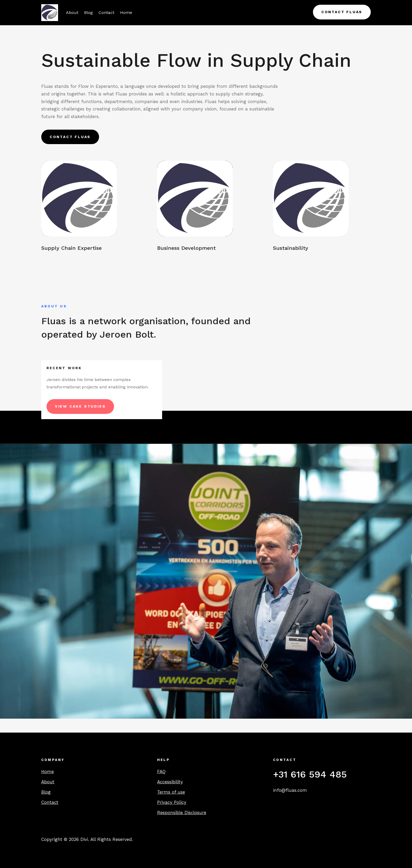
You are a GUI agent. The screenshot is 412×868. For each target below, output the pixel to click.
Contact (106, 12)
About (72, 12)
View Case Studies (80, 406)
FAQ (161, 771)
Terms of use (171, 792)
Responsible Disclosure (182, 813)
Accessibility (170, 782)
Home (126, 12)
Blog (88, 12)
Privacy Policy (172, 802)
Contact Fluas (342, 12)
